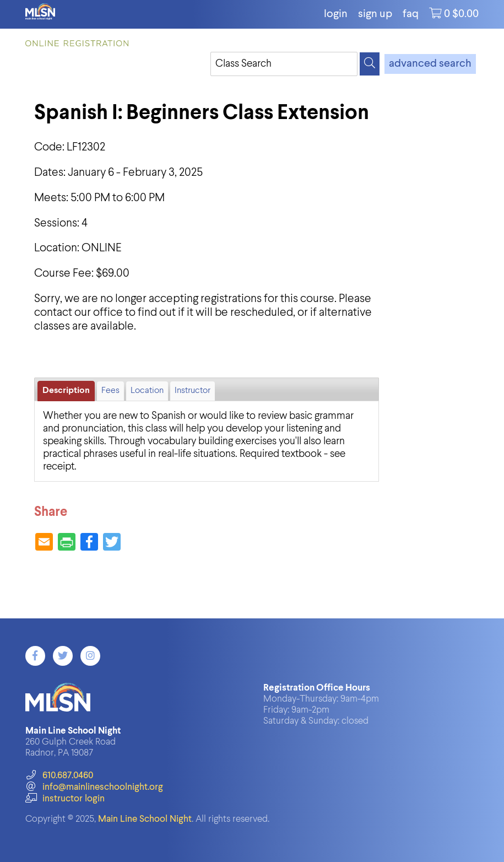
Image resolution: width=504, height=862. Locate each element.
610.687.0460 (59, 776)
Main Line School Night (145, 819)
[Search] (370, 64)
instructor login (65, 799)
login (336, 14)
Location (147, 391)
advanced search (430, 64)
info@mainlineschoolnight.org (94, 787)
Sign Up (375, 14)
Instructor (193, 391)
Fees (110, 391)
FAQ (411, 14)
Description (66, 391)
